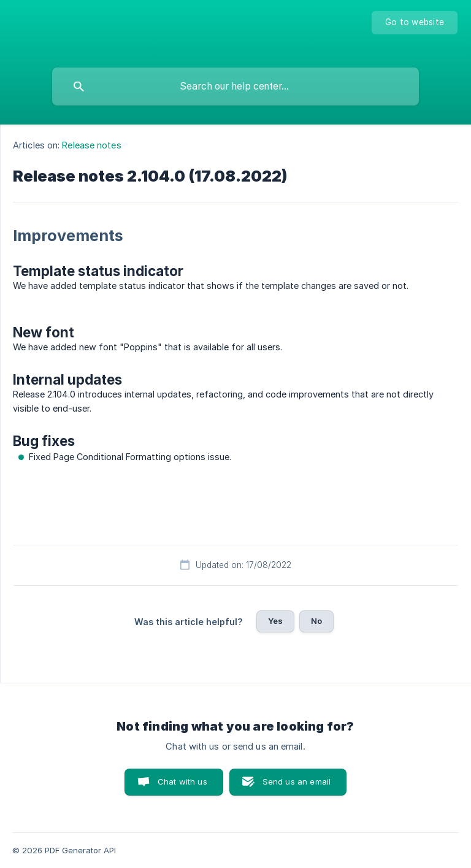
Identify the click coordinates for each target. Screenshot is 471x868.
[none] (415, 23)
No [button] (316, 621)
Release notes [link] (91, 145)
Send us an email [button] (297, 782)
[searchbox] (235, 86)
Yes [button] (275, 621)
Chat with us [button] (182, 782)
